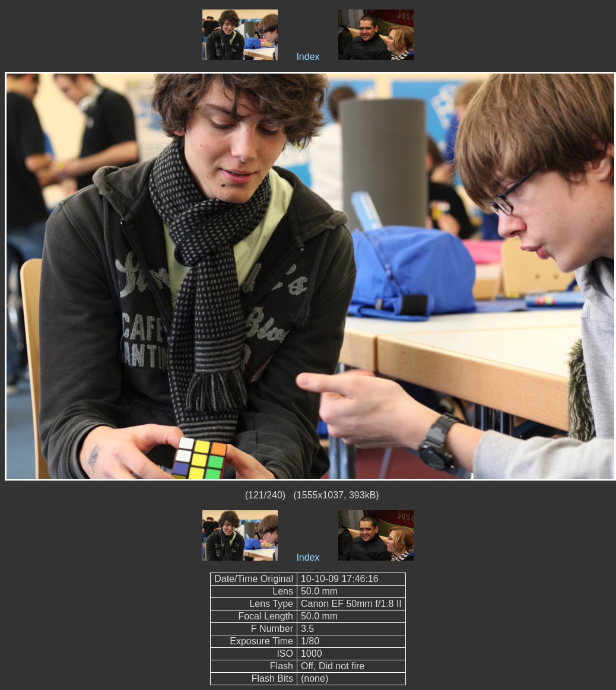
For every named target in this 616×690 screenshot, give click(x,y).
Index (308, 57)
